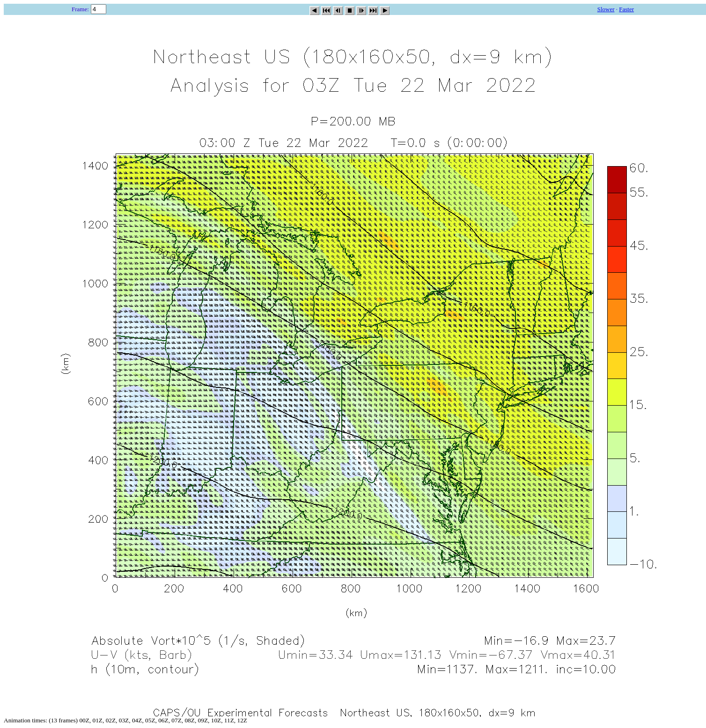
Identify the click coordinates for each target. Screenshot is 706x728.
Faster (626, 9)
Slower (606, 9)
